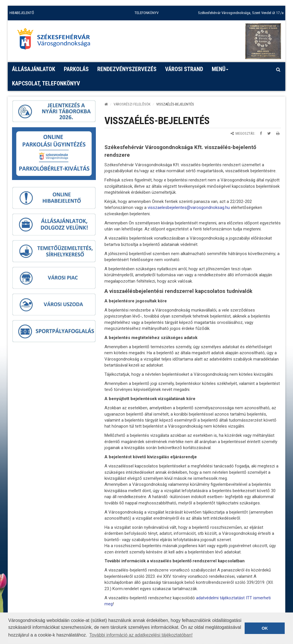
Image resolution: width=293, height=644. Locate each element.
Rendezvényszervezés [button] (127, 69)
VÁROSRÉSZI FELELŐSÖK (132, 104)
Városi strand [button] (184, 69)
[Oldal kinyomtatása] (278, 133)
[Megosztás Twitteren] (269, 133)
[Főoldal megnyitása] (56, 40)
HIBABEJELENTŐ (22, 13)
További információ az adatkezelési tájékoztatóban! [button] (141, 635)
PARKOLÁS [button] (76, 69)
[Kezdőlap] (106, 104)
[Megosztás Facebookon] (261, 133)
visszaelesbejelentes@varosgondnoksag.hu (189, 208)
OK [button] (265, 628)
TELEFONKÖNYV (146, 13)
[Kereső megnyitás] (278, 69)
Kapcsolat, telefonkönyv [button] (46, 83)
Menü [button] (220, 71)
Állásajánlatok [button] (34, 69)
